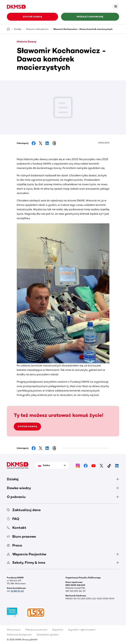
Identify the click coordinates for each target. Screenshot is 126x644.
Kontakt (17, 528)
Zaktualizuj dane (24, 510)
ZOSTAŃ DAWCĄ (27, 426)
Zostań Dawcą (32, 17)
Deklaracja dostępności (19, 635)
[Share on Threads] (54, 143)
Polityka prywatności (36, 630)
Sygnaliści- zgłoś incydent (82, 630)
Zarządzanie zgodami (47, 635)
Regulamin (58, 630)
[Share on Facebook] (34, 143)
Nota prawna (14, 630)
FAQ (13, 519)
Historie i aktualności (37, 29)
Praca (14, 545)
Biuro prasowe (21, 536)
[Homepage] (8, 29)
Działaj (18, 29)
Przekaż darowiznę (90, 17)
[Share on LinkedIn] (47, 143)
